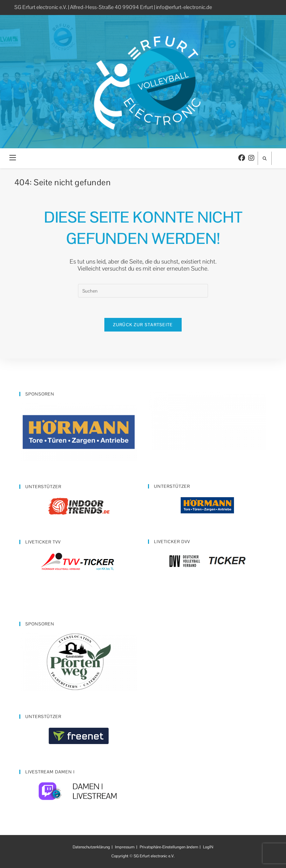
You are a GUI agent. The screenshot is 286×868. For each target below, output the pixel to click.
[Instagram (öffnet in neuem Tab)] (251, 158)
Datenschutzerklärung (91, 847)
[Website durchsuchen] (265, 159)
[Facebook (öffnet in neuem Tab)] (242, 158)
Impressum (125, 847)
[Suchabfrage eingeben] (143, 291)
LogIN (208, 847)
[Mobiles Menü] (13, 158)
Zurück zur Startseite (143, 325)
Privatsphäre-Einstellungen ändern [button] (169, 847)
